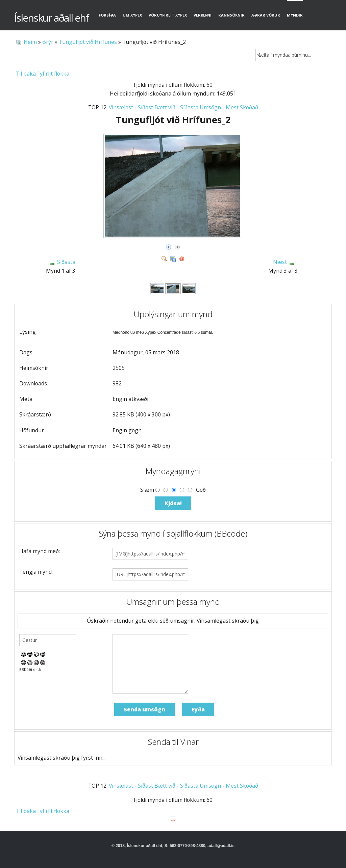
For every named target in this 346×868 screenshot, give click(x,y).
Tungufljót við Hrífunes (88, 42)
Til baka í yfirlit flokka (43, 74)
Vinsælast (121, 107)
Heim (30, 42)
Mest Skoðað (242, 107)
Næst (280, 262)
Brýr (48, 42)
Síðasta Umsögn (201, 107)
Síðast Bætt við (157, 107)
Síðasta (66, 262)
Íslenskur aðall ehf (51, 18)
